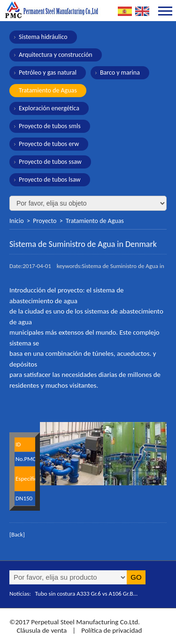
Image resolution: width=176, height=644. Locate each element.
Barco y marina (120, 73)
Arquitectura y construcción (56, 55)
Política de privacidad (111, 630)
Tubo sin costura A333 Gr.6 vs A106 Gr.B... (87, 594)
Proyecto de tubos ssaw (50, 162)
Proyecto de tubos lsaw (50, 180)
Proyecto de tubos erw (49, 144)
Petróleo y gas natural (48, 73)
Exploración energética (49, 108)
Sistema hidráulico (43, 37)
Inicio (17, 221)
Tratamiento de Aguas (48, 90)
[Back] (17, 534)
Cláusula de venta (41, 630)
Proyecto (45, 221)
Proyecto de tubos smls (50, 126)
